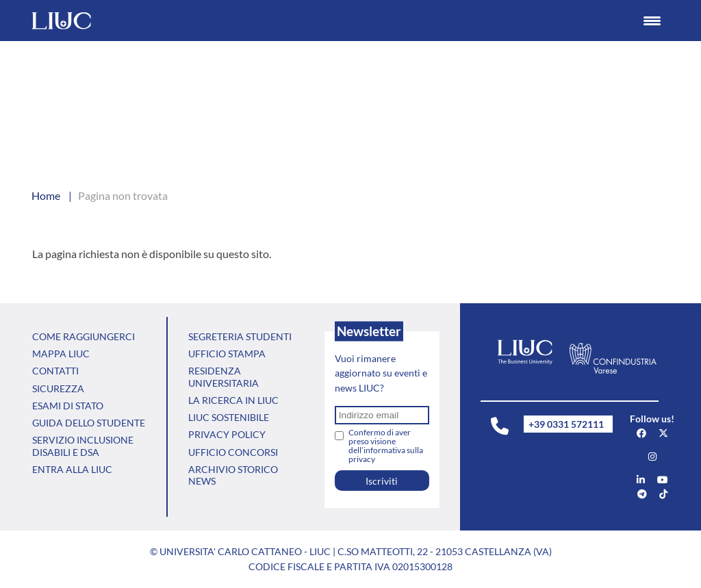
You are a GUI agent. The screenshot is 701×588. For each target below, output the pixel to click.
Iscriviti (382, 481)
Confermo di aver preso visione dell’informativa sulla (386, 446)
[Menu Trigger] (652, 21)
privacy (362, 459)
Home (46, 195)
